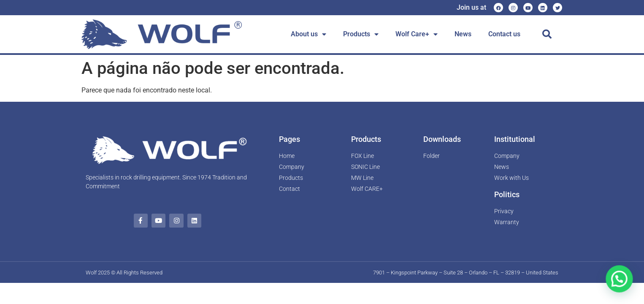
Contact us (504, 34)
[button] (547, 34)
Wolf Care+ (417, 34)
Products (361, 34)
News (463, 34)
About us (308, 34)
